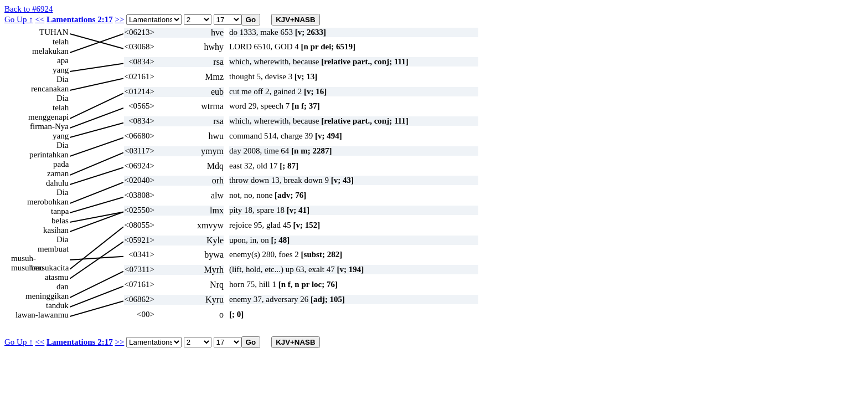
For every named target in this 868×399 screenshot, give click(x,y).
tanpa (60, 211)
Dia (63, 79)
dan (63, 287)
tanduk (57, 305)
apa (63, 60)
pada (61, 164)
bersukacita (50, 268)
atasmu (57, 277)
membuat (53, 249)
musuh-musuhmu (27, 259)
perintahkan (49, 155)
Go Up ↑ (19, 19)
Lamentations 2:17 (80, 19)
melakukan (50, 51)
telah (61, 42)
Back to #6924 (29, 9)
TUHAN (54, 32)
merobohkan (48, 202)
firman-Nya (49, 126)
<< (40, 19)
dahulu (57, 183)
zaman (58, 173)
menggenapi (48, 117)
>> (119, 19)
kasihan (56, 230)
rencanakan (50, 89)
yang (61, 70)
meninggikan (47, 296)
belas (60, 221)
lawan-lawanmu (42, 315)
